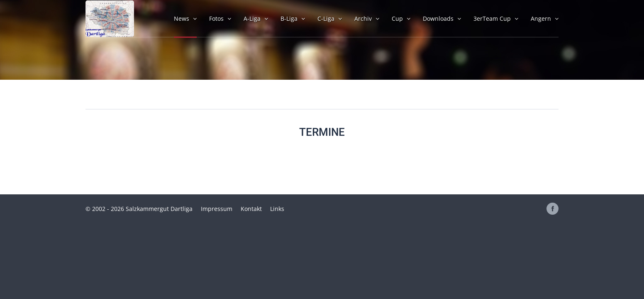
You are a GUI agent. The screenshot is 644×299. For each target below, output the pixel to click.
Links (277, 209)
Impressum (217, 209)
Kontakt (251, 209)
